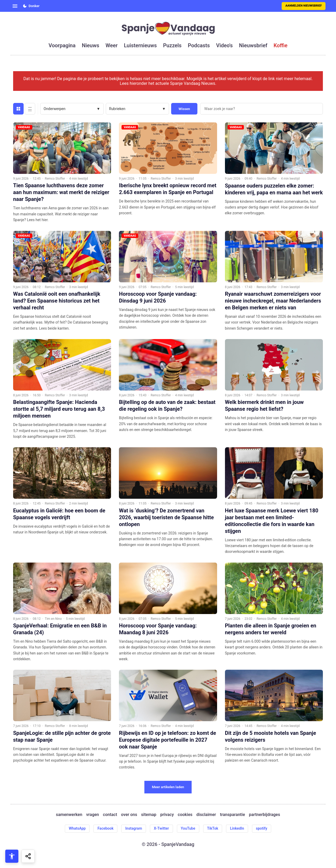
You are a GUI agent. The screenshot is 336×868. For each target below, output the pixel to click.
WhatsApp (77, 828)
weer (112, 45)
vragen (93, 815)
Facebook (105, 828)
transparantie (232, 815)
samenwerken (69, 815)
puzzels (172, 45)
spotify (262, 828)
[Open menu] (15, 6)
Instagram (134, 828)
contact (110, 815)
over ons (129, 815)
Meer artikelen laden (168, 787)
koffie (280, 45)
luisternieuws (140, 45)
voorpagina (62, 45)
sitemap (149, 815)
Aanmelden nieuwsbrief (304, 6)
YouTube (188, 828)
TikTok (213, 828)
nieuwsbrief (253, 45)
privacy (167, 815)
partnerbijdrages (264, 815)
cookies (185, 815)
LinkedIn (237, 828)
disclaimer (206, 815)
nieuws (91, 45)
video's (224, 45)
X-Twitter (161, 828)
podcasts (199, 45)
